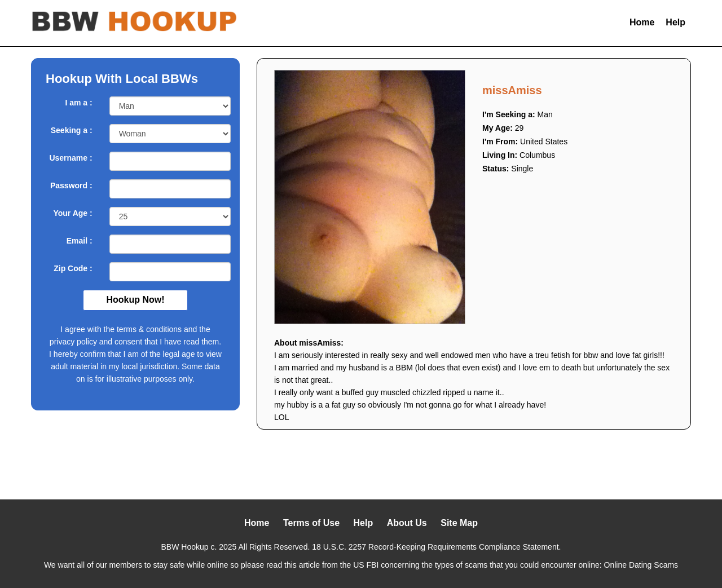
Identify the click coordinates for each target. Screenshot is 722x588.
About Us (407, 523)
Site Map (459, 523)
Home (642, 22)
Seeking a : (72, 130)
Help (675, 22)
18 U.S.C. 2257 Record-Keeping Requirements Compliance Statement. (436, 547)
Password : (71, 185)
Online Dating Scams (641, 565)
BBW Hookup (185, 547)
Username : (71, 158)
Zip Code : (73, 268)
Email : (80, 241)
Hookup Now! (135, 300)
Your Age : (72, 213)
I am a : (78, 103)
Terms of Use (311, 523)
